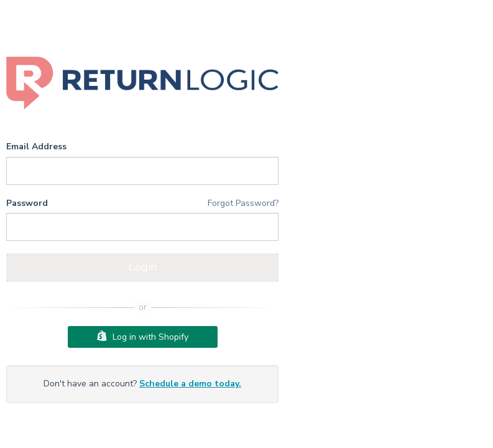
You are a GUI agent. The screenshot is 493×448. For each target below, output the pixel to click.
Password (27, 203)
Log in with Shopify (143, 337)
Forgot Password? (243, 203)
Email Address (36, 147)
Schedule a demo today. (190, 384)
